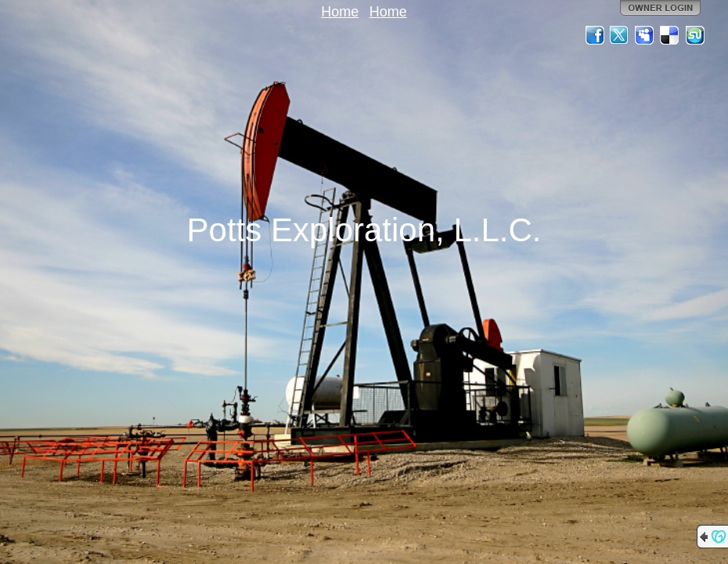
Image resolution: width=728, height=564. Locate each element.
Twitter (620, 35)
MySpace (645, 35)
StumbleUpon (695, 35)
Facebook (595, 35)
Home (340, 12)
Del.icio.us (670, 35)
